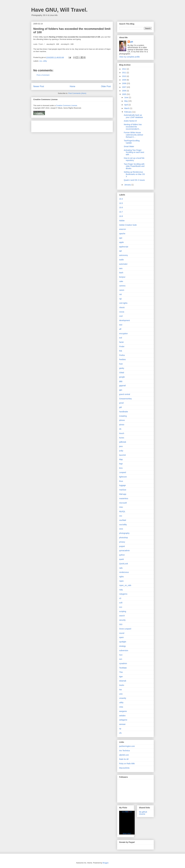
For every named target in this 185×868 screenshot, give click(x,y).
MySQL (122, 511)
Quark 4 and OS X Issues (134, 180)
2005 (124, 94)
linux (121, 481)
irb (120, 429)
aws (121, 268)
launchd (122, 455)
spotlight (123, 642)
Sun (121, 655)
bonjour (122, 277)
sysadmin (123, 663)
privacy (122, 542)
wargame (123, 711)
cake (121, 281)
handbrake (124, 412)
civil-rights (123, 303)
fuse (121, 364)
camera (122, 286)
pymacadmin (124, 551)
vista (121, 707)
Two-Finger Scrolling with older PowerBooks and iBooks (134, 166)
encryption (123, 334)
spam (121, 637)
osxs (121, 529)
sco (121, 607)
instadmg (123, 416)
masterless (124, 498)
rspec (121, 581)
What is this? (127, 834)
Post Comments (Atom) (77, 93)
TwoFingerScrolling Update (132, 142)
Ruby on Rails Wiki (127, 764)
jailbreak (123, 442)
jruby (121, 451)
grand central (125, 394)
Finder (122, 346)
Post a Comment (43, 75)
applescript (124, 247)
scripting (123, 611)
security (122, 620)
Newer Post (39, 86)
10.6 (121, 207)
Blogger (105, 863)
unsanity (123, 698)
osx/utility (123, 525)
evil (121, 338)
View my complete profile (129, 57)
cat (120, 294)
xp (120, 729)
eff (120, 329)
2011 (124, 73)
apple (121, 242)
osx (41, 61)
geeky (122, 368)
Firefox (122, 355)
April (126, 105)
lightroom (123, 477)
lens (121, 468)
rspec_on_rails (125, 585)
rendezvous (124, 572)
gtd (120, 407)
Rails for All (124, 759)
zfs (120, 733)
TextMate (123, 668)
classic (122, 307)
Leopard (123, 472)
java (121, 446)
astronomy (123, 255)
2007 (124, 87)
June (126, 97)
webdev (122, 716)
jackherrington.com (127, 746)
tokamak (123, 681)
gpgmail (122, 386)
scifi (121, 603)
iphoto (122, 425)
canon (122, 290)
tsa (120, 690)
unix (121, 694)
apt (120, 251)
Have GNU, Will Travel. (59, 10)
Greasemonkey (125, 399)
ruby (121, 590)
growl (121, 403)
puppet (122, 546)
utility (45, 61)
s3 (120, 598)
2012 (124, 69)
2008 (124, 83)
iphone (122, 420)
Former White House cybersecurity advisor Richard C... (134, 135)
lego (121, 464)
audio (121, 260)
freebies (122, 359)
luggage (122, 485)
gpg (121, 381)
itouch (122, 433)
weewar (122, 724)
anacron (123, 229)
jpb (132, 42)
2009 (124, 80)
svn (121, 659)
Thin (121, 672)
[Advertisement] (64, 126)
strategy (122, 646)
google (122, 377)
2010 (124, 76)
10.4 (121, 199)
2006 (124, 91)
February (128, 112)
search (122, 616)
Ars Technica (124, 751)
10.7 (121, 212)
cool (121, 316)
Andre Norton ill (130, 121)
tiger (121, 677)
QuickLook (124, 564)
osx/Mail (123, 520)
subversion (124, 650)
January (128, 185)
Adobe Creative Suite (128, 225)
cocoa (122, 312)
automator (123, 264)
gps (121, 390)
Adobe (122, 221)
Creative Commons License (66, 105)
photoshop (123, 538)
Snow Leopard (125, 629)
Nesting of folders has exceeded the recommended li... (133, 127)
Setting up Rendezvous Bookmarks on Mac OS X (134, 174)
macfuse (123, 490)
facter (122, 342)
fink (121, 351)
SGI (121, 624)
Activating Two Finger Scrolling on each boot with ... (134, 152)
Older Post (106, 86)
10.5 (121, 203)
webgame (123, 720)
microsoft (123, 503)
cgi (120, 299)
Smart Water (129, 146)
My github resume (143, 813)
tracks (122, 685)
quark (122, 559)
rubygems (123, 594)
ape (121, 238)
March (127, 108)
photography (124, 533)
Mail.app (123, 494)
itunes (122, 438)
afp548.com (124, 755)
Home (73, 86)
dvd (121, 325)
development (124, 320)
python (122, 555)
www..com (127, 812)
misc (121, 507)
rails (121, 568)
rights (121, 577)
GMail (122, 373)
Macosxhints (124, 768)
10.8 (121, 216)
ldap (121, 459)
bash (121, 273)
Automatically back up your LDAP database (133, 116)
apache (122, 234)
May (126, 101)
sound (122, 633)
